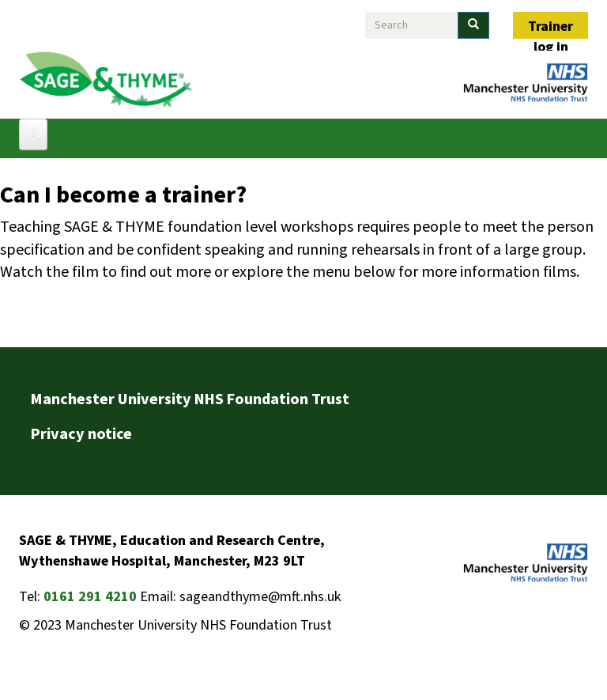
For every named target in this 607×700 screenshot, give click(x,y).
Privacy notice (81, 434)
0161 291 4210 (90, 597)
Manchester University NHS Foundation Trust (190, 399)
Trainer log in (550, 28)
